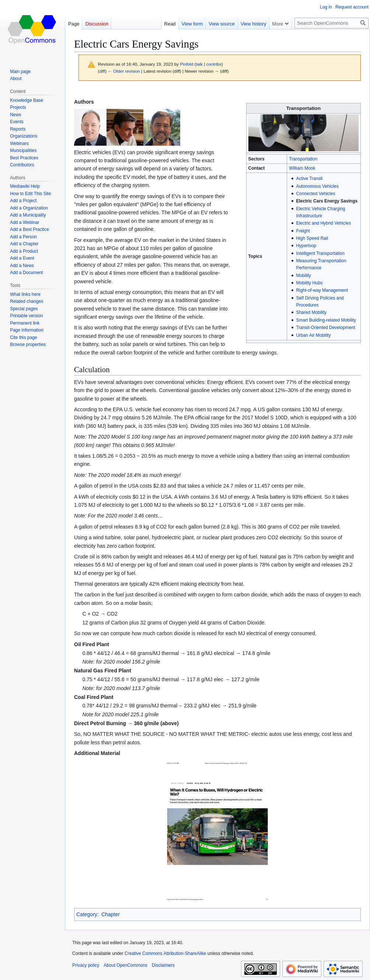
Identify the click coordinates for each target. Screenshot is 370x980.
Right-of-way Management (322, 290)
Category (87, 914)
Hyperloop (306, 246)
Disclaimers (163, 965)
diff (102, 71)
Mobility (303, 276)
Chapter (111, 914)
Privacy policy (86, 965)
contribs (214, 64)
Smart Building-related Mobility (326, 320)
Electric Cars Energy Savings (327, 201)
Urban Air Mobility (313, 335)
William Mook (302, 168)
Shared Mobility (311, 312)
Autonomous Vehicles (317, 186)
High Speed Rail (312, 238)
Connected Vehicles (315, 194)
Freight (303, 231)
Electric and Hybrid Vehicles (323, 223)
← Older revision (124, 71)
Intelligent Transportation (320, 253)
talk (199, 64)
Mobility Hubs (309, 283)
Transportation (303, 159)
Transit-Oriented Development (325, 328)
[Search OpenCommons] (331, 23)
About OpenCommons (125, 965)
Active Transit (309, 179)
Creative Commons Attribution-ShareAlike (165, 953)
